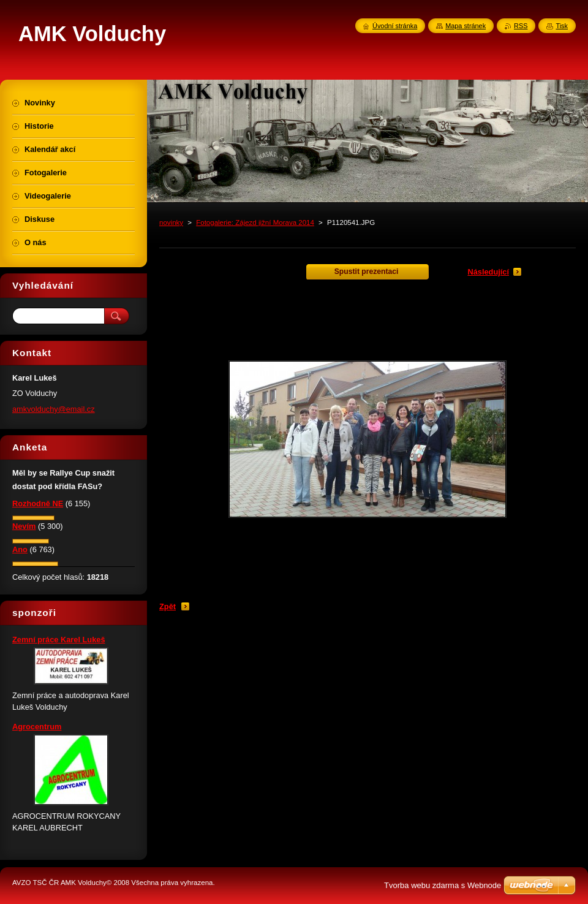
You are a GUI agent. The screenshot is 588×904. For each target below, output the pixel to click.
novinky (171, 222)
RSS (521, 26)
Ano (20, 549)
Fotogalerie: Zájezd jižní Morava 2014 (255, 222)
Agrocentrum (37, 727)
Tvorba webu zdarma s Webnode (443, 885)
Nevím (24, 526)
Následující (488, 272)
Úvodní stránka (395, 26)
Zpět (168, 606)
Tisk (562, 26)
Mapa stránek (466, 26)
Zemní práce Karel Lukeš (59, 640)
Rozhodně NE (38, 503)
